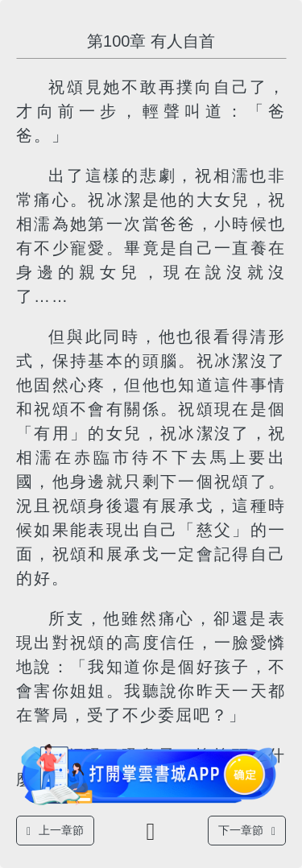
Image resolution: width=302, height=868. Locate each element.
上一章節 (55, 831)
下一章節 (247, 831)
